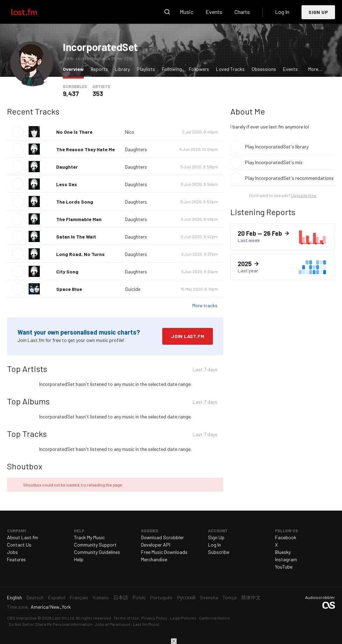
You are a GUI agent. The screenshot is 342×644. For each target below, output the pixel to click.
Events (214, 12)
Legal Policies (183, 618)
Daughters (136, 149)
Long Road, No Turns (80, 254)
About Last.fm (23, 537)
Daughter (67, 167)
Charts (242, 12)
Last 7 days (205, 370)
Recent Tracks (33, 111)
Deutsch (35, 597)
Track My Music (89, 537)
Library (122, 69)
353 (98, 94)
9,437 (71, 94)
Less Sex (67, 184)
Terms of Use (126, 618)
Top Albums (28, 401)
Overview (75, 69)
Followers (199, 69)
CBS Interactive (22, 618)
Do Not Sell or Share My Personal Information (51, 624)
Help (79, 559)
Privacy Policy (154, 618)
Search (167, 12)
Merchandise (154, 559)
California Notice (214, 618)
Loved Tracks (230, 69)
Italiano (101, 597)
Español (57, 597)
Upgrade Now (304, 195)
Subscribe (219, 552)
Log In (282, 12)
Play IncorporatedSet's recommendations (289, 178)
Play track (18, 132)
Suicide (133, 289)
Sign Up (318, 12)
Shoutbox (25, 466)
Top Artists (27, 369)
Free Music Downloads (164, 552)
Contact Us (19, 545)
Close (174, 641)
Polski (139, 597)
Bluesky (283, 552)
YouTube (284, 567)
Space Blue (69, 289)
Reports (99, 69)
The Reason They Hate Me (85, 149)
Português (161, 597)
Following (172, 69)
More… (315, 69)
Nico (130, 132)
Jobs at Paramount (113, 624)
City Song (67, 272)
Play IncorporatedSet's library (277, 147)
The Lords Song (75, 202)
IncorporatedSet (100, 47)
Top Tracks (27, 434)
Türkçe (230, 597)
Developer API (156, 545)
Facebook (286, 537)
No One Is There (74, 132)
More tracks (205, 305)
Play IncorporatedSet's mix (274, 162)
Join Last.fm (188, 336)
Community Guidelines (97, 552)
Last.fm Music (146, 624)
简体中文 (251, 597)
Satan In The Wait (76, 237)
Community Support (95, 545)
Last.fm (32, 12)
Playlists (146, 69)
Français (79, 597)
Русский (186, 597)
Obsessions (264, 69)
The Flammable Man (79, 219)
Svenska (209, 597)
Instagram (286, 559)
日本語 (121, 597)
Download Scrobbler (162, 537)
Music (187, 12)
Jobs (12, 552)
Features (16, 559)
